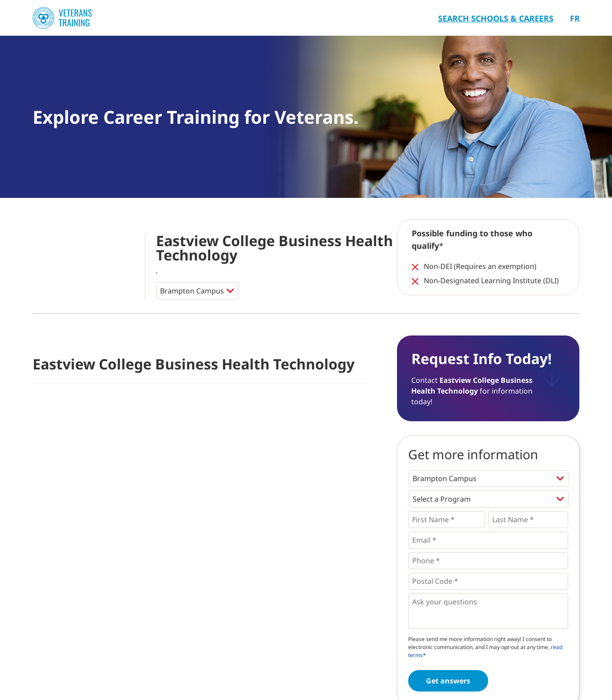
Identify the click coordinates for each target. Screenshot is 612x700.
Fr (575, 18)
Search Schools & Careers (496, 18)
